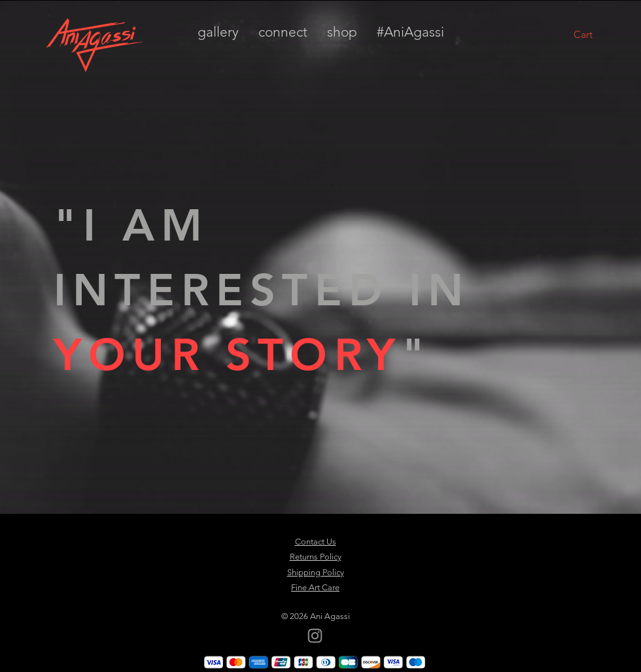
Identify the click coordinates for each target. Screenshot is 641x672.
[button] (599, 35)
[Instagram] (315, 636)
